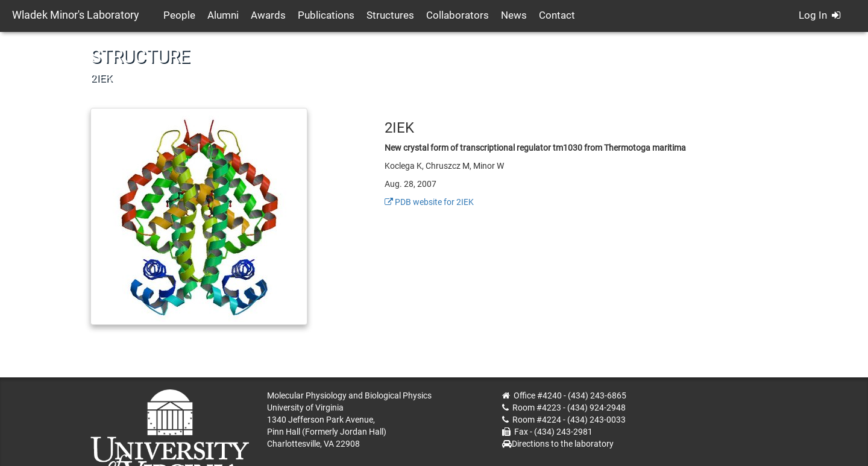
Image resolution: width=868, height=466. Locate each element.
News (514, 15)
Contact (557, 15)
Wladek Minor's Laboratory (76, 15)
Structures (390, 15)
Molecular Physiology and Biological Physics (349, 395)
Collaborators (458, 15)
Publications (326, 15)
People (179, 15)
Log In (819, 15)
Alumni (223, 15)
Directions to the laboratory (563, 444)
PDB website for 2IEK (429, 202)
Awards (268, 15)
